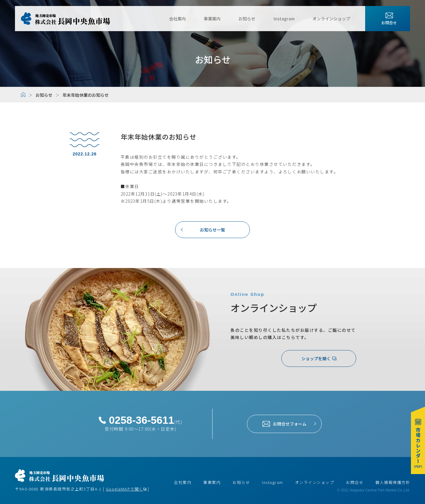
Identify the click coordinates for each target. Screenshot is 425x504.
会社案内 (190, 19)
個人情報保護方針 (393, 482)
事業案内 (221, 19)
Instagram (287, 19)
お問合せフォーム (284, 424)
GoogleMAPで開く (125, 489)
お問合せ (355, 482)
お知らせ (253, 19)
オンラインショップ (331, 19)
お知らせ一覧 (212, 229)
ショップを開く (319, 358)
